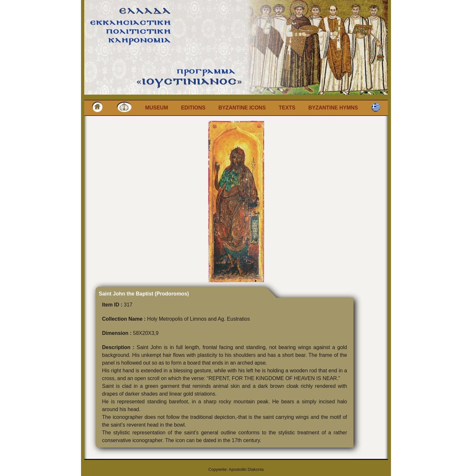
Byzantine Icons (242, 108)
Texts (287, 108)
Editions (193, 108)
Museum (156, 108)
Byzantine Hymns (333, 108)
